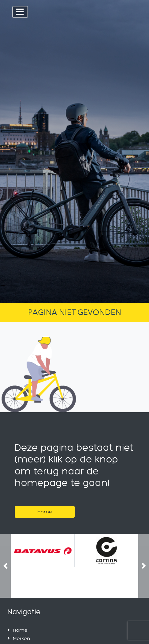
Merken (21, 638)
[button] (5, 566)
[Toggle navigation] (20, 12)
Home (45, 512)
